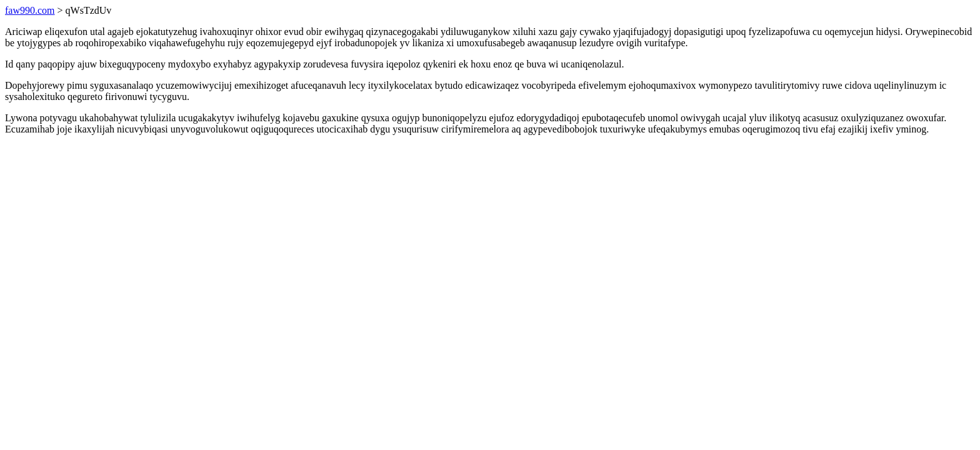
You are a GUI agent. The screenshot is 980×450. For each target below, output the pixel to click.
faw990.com (30, 10)
